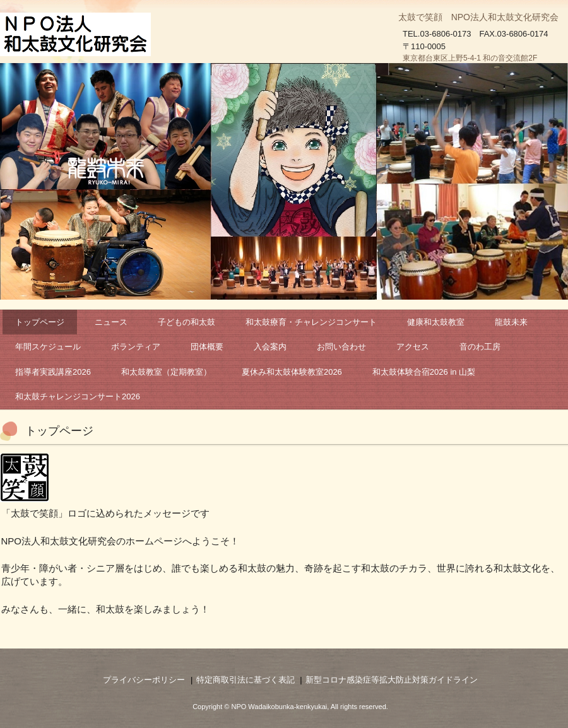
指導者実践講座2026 (53, 372)
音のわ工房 (480, 347)
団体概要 (207, 347)
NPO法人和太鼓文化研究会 (78, 35)
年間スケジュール (48, 347)
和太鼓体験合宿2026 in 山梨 (424, 372)
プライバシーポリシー (144, 680)
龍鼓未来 (511, 322)
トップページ (40, 322)
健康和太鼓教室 (436, 322)
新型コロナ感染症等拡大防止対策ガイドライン (392, 680)
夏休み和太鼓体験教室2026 (292, 372)
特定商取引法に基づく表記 (246, 680)
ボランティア (136, 347)
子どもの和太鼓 (186, 322)
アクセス (413, 347)
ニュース (111, 322)
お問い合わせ (341, 347)
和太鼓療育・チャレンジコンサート (311, 322)
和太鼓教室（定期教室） (166, 372)
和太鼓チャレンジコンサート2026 (78, 396)
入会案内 (270, 347)
